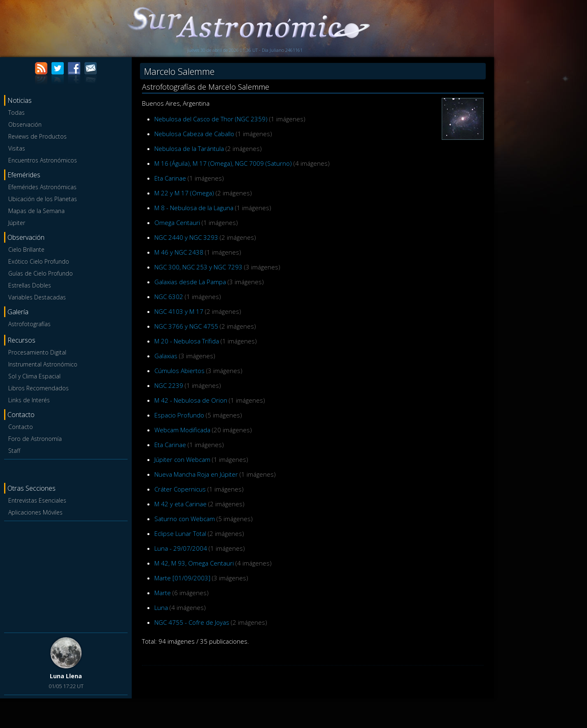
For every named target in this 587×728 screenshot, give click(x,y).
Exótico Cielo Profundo (39, 261)
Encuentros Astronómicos (43, 160)
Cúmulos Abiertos (179, 371)
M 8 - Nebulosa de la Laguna (194, 208)
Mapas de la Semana (36, 211)
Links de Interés (29, 400)
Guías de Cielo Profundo (41, 273)
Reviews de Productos (37, 136)
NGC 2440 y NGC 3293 (186, 237)
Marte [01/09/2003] (182, 578)
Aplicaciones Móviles (35, 512)
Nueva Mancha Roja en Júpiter (196, 474)
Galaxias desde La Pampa (190, 282)
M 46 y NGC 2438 (179, 252)
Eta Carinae (170, 178)
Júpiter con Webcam (182, 459)
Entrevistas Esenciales (37, 500)
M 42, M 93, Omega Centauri (194, 563)
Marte (163, 593)
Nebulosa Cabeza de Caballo (194, 134)
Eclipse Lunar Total (180, 533)
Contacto (21, 427)
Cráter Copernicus (180, 489)
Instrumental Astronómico (43, 364)
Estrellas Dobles (30, 285)
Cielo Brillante (26, 249)
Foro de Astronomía (35, 439)
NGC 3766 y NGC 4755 (186, 326)
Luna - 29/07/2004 (181, 548)
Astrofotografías (29, 324)
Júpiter (17, 223)
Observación (25, 124)
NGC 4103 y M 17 (179, 311)
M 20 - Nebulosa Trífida (187, 341)
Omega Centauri (177, 223)
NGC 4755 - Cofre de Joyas (192, 622)
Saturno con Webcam (185, 519)
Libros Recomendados (38, 388)
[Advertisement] (66, 575)
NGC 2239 (169, 385)
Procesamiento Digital (37, 352)
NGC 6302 (169, 297)
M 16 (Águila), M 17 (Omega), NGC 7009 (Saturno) (223, 163)
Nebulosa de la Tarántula (189, 148)
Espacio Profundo (179, 415)
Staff (14, 451)
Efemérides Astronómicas (42, 187)
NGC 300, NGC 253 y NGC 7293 (198, 267)
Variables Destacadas (37, 297)
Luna (161, 607)
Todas (16, 112)
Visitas (17, 148)
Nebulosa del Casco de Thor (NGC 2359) (211, 119)
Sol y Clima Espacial (34, 376)
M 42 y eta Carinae (181, 504)
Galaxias (166, 356)
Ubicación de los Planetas (43, 199)
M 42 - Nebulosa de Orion (191, 400)
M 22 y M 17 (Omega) (184, 193)
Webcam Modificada (182, 430)
